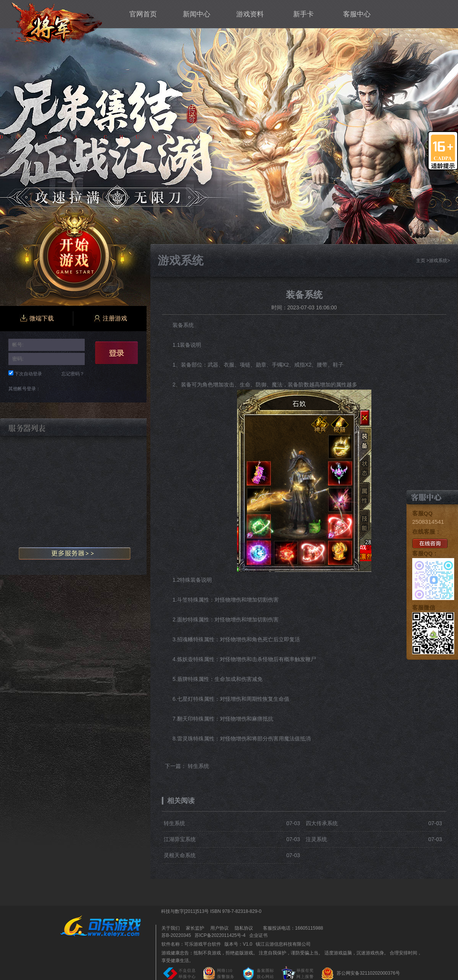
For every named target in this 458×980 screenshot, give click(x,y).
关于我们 (171, 928)
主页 (421, 261)
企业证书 (258, 935)
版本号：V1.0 (238, 944)
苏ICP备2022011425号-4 (220, 935)
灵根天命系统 (180, 855)
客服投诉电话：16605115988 (291, 928)
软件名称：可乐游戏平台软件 (191, 944)
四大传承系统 (322, 823)
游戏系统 (438, 261)
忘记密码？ (73, 374)
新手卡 (303, 14)
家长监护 (195, 928)
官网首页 (143, 14)
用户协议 (219, 928)
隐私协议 (244, 928)
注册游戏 (110, 319)
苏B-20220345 (176, 935)
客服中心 (357, 14)
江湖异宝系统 (180, 839)
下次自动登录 (28, 374)
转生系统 (198, 766)
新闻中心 (197, 14)
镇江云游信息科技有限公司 (283, 944)
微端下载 (37, 319)
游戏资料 (250, 14)
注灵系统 (316, 839)
